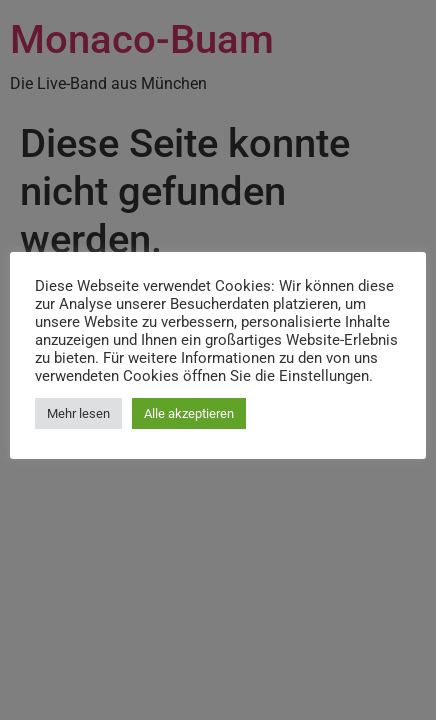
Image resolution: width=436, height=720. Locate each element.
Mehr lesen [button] (78, 413)
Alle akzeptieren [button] (189, 413)
